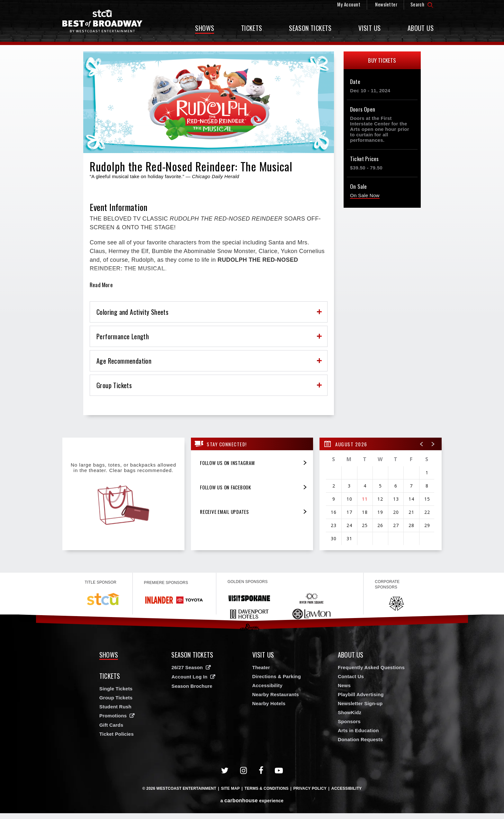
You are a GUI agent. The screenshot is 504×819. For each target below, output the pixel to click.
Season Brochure (192, 686)
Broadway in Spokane (103, 21)
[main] (252, 309)
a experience (252, 801)
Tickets (252, 28)
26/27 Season (187, 667)
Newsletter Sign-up (360, 703)
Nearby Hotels (269, 703)
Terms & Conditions (267, 788)
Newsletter (386, 4)
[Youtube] (279, 771)
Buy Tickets (382, 60)
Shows (205, 28)
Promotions (113, 716)
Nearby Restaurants (276, 694)
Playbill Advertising (361, 694)
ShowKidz (350, 712)
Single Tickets (116, 689)
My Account (349, 4)
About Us (421, 28)
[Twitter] (225, 771)
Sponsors (349, 721)
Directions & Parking (277, 676)
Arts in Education (358, 730)
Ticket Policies (117, 734)
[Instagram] (244, 771)
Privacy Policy (310, 788)
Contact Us (351, 676)
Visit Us (369, 28)
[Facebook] (261, 771)
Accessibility (267, 685)
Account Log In (189, 677)
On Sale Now (365, 195)
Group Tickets (116, 698)
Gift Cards (111, 725)
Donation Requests (360, 739)
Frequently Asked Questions (371, 667)
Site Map (230, 788)
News (344, 685)
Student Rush (115, 707)
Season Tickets (310, 28)
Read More (101, 285)
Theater (261, 667)
